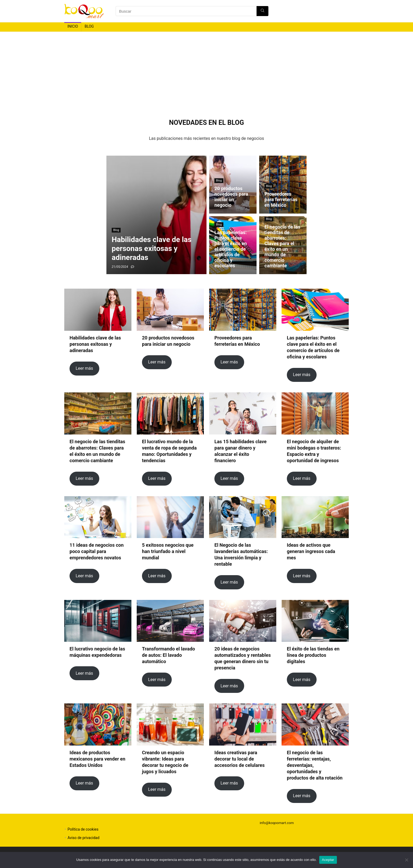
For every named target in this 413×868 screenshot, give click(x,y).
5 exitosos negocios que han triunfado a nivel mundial (168, 551)
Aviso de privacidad (83, 838)
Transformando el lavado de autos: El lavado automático (168, 655)
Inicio (73, 26)
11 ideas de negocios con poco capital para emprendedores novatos (97, 551)
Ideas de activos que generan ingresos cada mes (311, 551)
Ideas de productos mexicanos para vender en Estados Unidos (97, 759)
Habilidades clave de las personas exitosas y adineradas (95, 344)
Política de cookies (83, 829)
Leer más (84, 368)
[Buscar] (262, 11)
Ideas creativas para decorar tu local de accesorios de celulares (240, 759)
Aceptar (328, 860)
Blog (89, 26)
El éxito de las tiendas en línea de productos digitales (313, 655)
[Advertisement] (206, 71)
